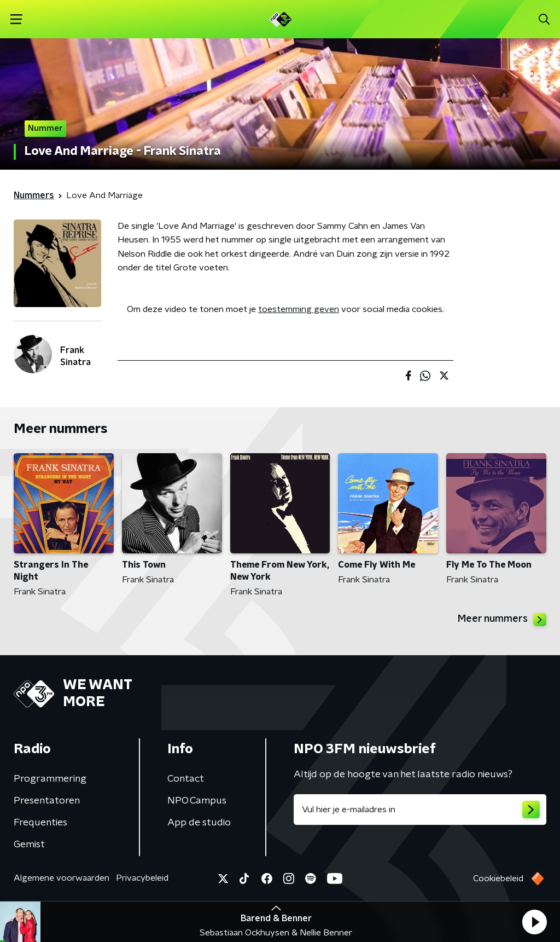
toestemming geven (299, 309)
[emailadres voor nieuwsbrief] (420, 810)
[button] (534, 922)
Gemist (29, 845)
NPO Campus (197, 801)
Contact (186, 779)
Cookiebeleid (498, 879)
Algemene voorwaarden (62, 878)
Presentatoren (47, 801)
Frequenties (40, 823)
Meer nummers (502, 620)
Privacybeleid (142, 878)
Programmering (50, 779)
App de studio (199, 823)
